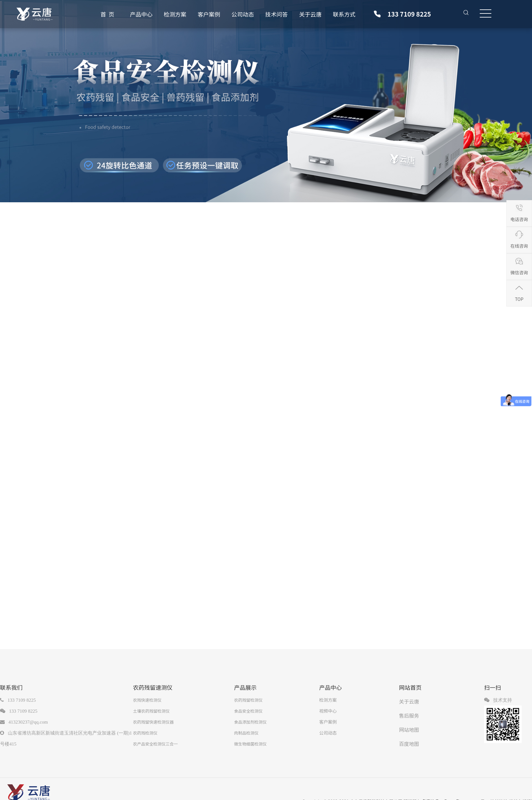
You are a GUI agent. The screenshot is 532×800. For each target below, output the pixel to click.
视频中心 (328, 711)
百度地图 (409, 744)
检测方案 (175, 14)
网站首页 (410, 687)
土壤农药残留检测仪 (151, 711)
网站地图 (409, 730)
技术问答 (277, 14)
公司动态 (243, 14)
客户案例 (209, 14)
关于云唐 (310, 14)
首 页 (107, 14)
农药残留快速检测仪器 (153, 722)
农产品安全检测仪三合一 (155, 744)
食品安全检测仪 (248, 711)
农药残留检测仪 (248, 700)
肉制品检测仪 (246, 733)
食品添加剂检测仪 (250, 722)
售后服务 (409, 715)
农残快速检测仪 (147, 700)
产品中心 (141, 14)
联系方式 (344, 14)
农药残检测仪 (145, 733)
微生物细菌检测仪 (250, 744)
